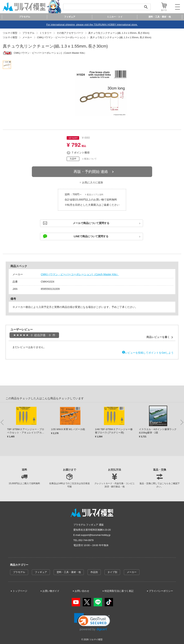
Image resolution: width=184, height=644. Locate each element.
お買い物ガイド (51, 591)
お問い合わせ (82, 591)
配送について (91, 159)
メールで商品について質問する (91, 223)
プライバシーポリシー (161, 591)
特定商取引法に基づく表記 (119, 591)
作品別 (94, 572)
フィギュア (41, 572)
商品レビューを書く (158, 337)
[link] (92, 622)
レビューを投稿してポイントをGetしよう (149, 353)
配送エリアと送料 (95, 195)
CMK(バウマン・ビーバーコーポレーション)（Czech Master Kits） (80, 274)
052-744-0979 (86, 540)
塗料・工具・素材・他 (69, 572)
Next (182, 422)
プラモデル (19, 572)
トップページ (20, 591)
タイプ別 (112, 572)
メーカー (132, 572)
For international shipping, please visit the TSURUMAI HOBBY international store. (92, 25)
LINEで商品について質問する (91, 236)
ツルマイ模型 (96, 640)
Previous (2, 422)
